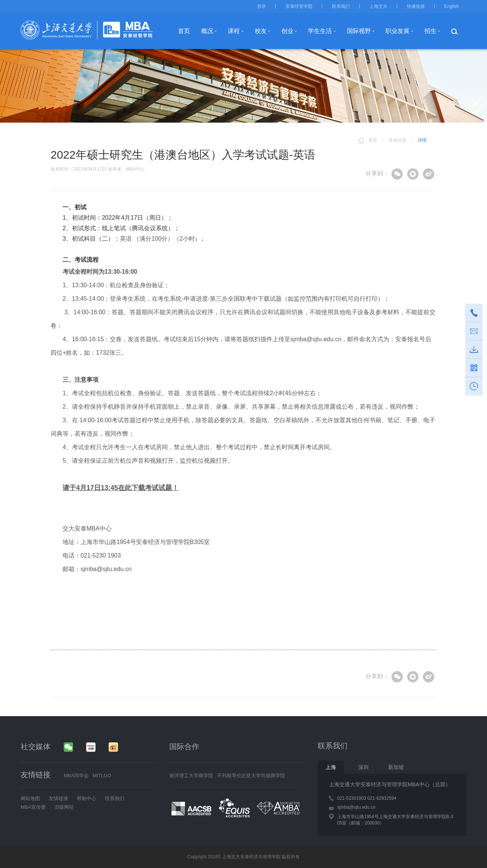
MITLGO (102, 776)
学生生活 (320, 31)
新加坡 (396, 767)
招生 (430, 31)
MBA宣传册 (33, 807)
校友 (261, 31)
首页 (184, 31)
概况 (207, 31)
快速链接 (416, 6)
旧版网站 (64, 807)
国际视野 (359, 31)
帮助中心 (87, 798)
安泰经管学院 (299, 6)
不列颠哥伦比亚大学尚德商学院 (251, 776)
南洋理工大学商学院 (191, 776)
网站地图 (30, 798)
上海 (331, 767)
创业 (287, 31)
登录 (261, 6)
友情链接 (58, 798)
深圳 (363, 767)
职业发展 (397, 31)
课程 (234, 31)
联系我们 (341, 6)
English (452, 6)
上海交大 (378, 6)
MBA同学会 (76, 776)
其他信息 (397, 140)
